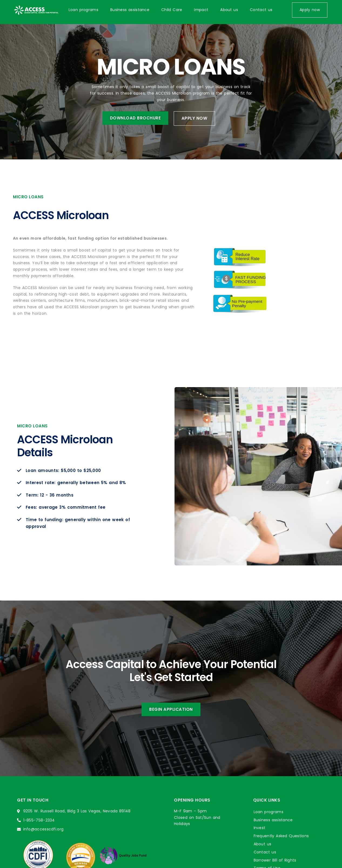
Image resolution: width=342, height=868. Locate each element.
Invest (260, 828)
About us (229, 10)
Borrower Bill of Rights (275, 860)
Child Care (172, 10)
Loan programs (83, 10)
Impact (201, 10)
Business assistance (130, 10)
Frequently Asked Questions (281, 836)
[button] (310, 10)
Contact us (261, 10)
